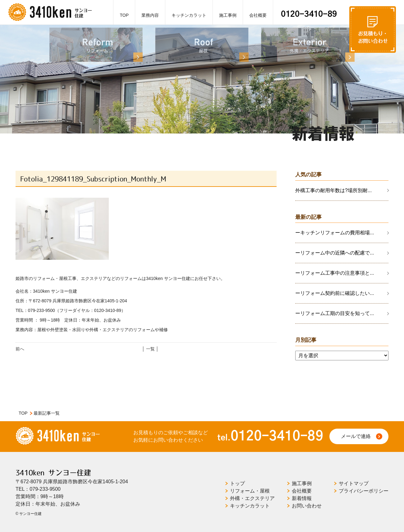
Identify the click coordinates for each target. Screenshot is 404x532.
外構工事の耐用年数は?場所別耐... (333, 190)
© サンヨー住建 (29, 514)
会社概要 (258, 15)
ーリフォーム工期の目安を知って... (335, 313)
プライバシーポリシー (364, 491)
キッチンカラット (189, 15)
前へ (20, 349)
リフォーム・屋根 (250, 491)
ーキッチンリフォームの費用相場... (335, 233)
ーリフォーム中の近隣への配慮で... (335, 253)
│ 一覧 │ (150, 349)
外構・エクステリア (252, 498)
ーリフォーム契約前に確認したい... (335, 293)
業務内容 (150, 15)
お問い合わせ (307, 506)
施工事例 (228, 15)
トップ (237, 483)
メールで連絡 (356, 436)
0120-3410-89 (309, 14)
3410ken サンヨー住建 (53, 473)
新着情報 (302, 498)
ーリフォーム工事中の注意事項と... (335, 273)
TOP (124, 15)
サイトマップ (354, 483)
